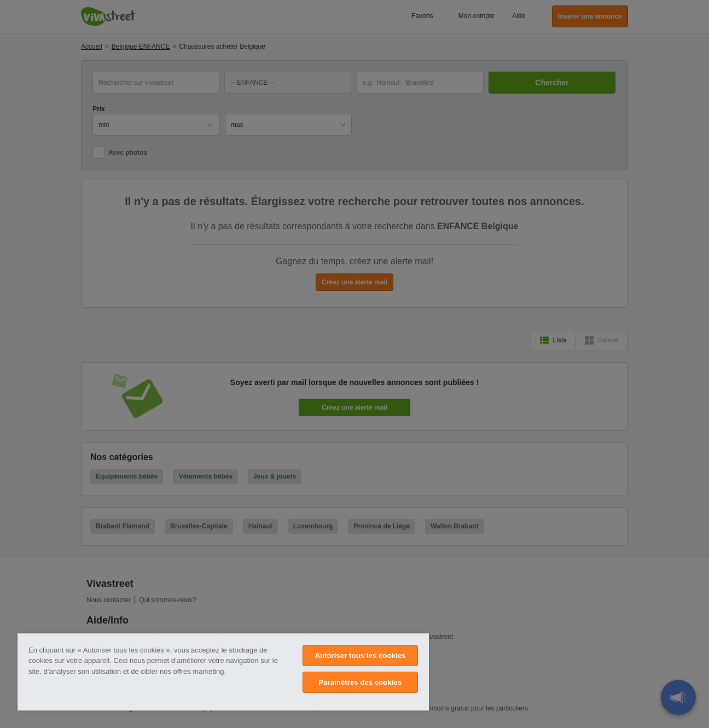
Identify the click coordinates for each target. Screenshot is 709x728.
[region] (223, 672)
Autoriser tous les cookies (360, 656)
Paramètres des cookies (361, 682)
